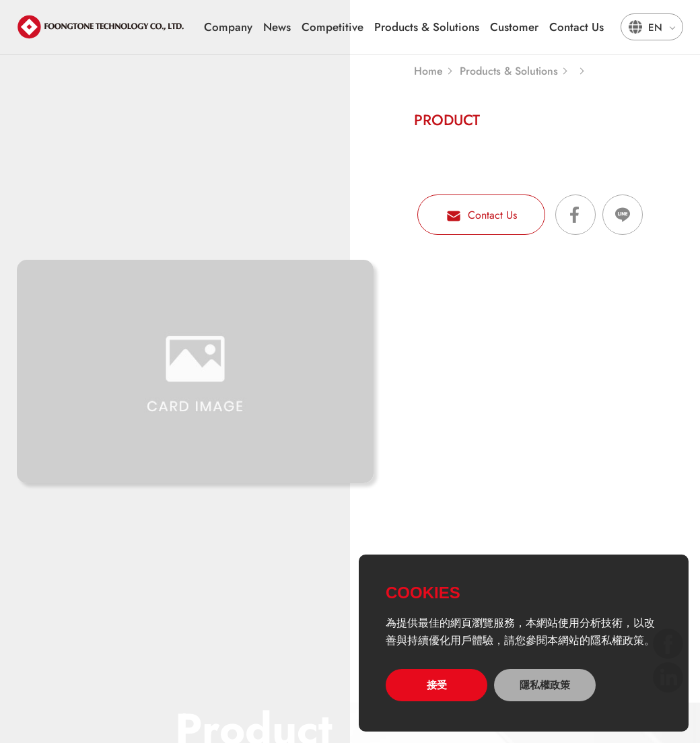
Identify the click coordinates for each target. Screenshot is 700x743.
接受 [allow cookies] (437, 685)
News (277, 27)
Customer (514, 27)
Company (228, 27)
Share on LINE (623, 215)
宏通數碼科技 (101, 27)
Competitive (332, 27)
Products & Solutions (427, 27)
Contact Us (576, 27)
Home (428, 71)
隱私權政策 (545, 685)
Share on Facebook (575, 215)
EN (655, 28)
